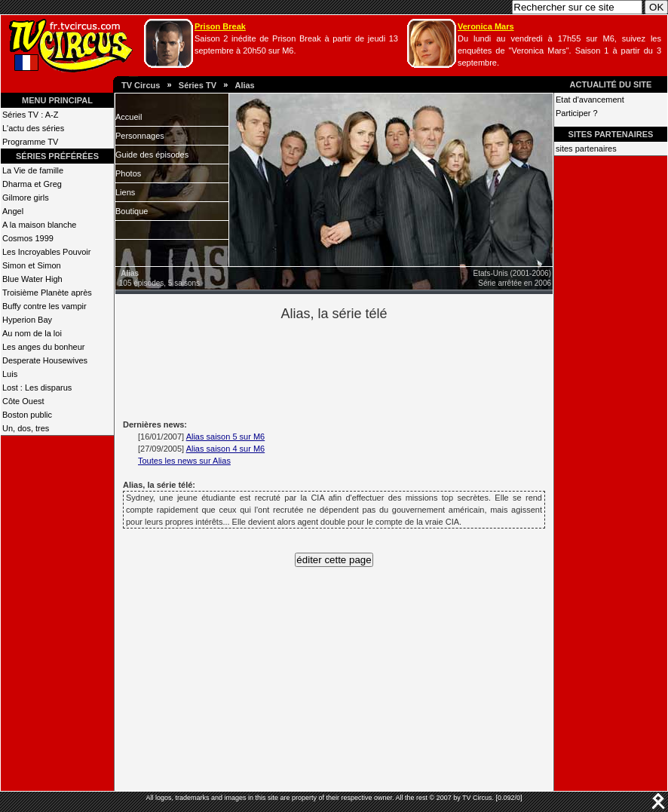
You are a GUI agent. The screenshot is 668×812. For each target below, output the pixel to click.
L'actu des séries (33, 128)
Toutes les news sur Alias (184, 461)
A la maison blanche (39, 225)
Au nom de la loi (32, 333)
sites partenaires (586, 149)
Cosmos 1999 (28, 238)
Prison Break (220, 26)
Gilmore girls (26, 198)
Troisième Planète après (47, 293)
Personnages (140, 136)
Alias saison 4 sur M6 (226, 449)
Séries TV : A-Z (30, 115)
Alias (244, 85)
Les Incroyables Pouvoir (46, 252)
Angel (13, 211)
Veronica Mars (486, 26)
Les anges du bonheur (43, 347)
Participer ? (577, 113)
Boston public (27, 415)
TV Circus (141, 85)
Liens (125, 192)
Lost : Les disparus (37, 388)
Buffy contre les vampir (44, 306)
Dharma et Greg (32, 184)
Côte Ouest (23, 401)
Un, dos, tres (26, 428)
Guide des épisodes (152, 155)
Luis (10, 374)
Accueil (129, 117)
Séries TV (198, 85)
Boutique (132, 211)
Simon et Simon (32, 265)
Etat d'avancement (590, 100)
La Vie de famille (33, 170)
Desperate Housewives (45, 360)
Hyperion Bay (27, 320)
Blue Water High (32, 279)
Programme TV (30, 142)
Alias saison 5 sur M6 (226, 437)
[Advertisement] (360, 368)
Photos (128, 173)
